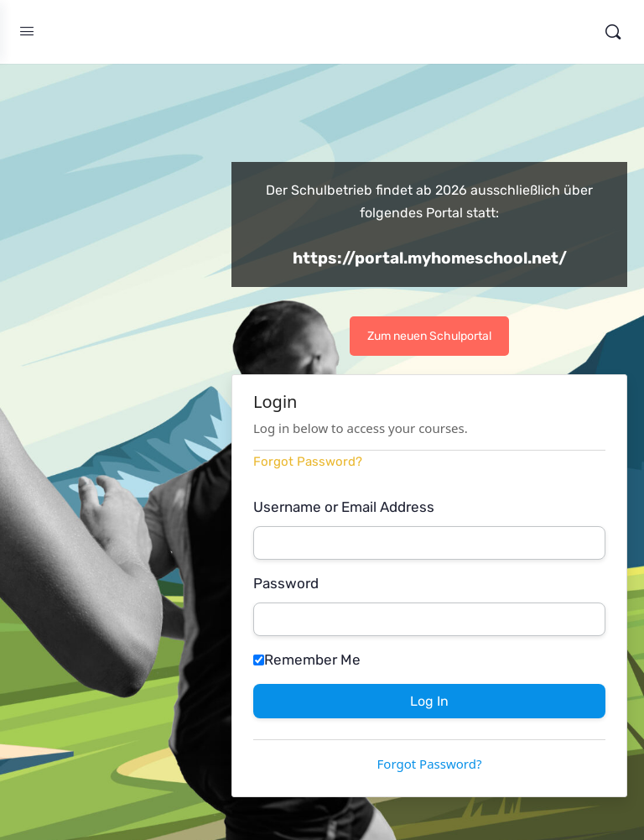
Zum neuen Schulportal (429, 336)
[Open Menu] (27, 31)
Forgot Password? (308, 462)
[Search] (613, 32)
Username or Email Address (344, 507)
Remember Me (307, 660)
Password (286, 583)
